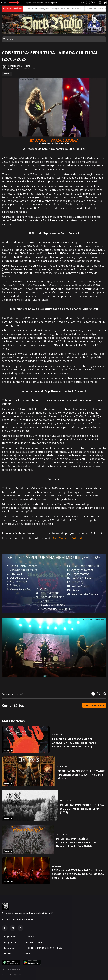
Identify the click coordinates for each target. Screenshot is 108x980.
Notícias (8, 954)
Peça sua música (34, 942)
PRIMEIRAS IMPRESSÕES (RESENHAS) (44, 948)
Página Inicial (10, 937)
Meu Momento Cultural (67, 538)
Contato (30, 937)
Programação (11, 942)
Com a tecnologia (11, 975)
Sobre (29, 954)
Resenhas (7, 74)
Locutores (9, 948)
